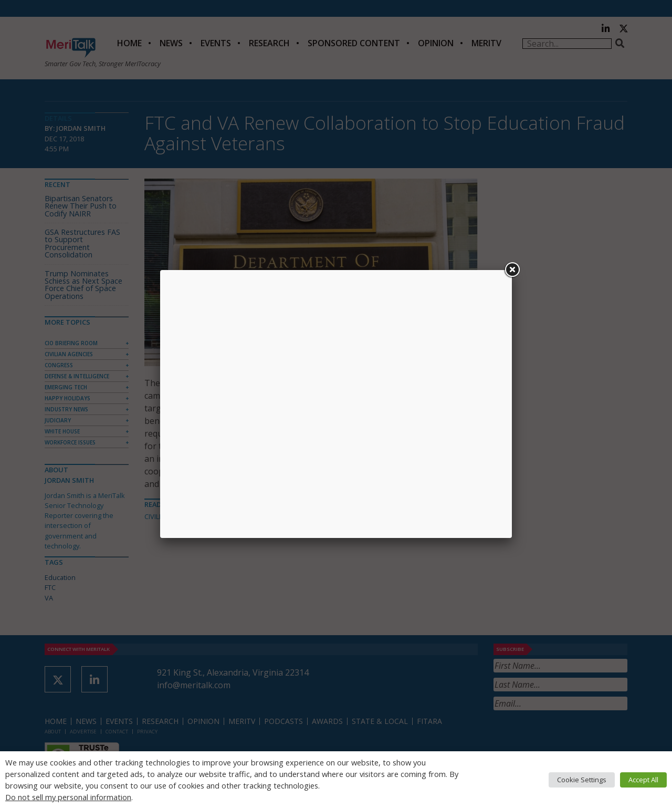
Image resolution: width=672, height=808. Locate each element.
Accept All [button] (643, 780)
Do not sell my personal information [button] (68, 797)
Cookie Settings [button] (582, 780)
